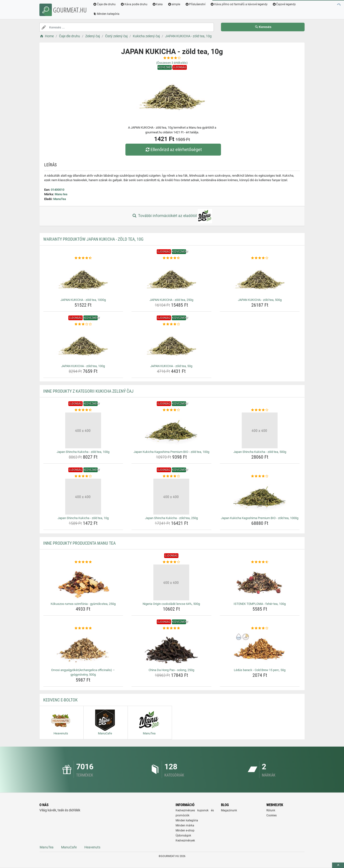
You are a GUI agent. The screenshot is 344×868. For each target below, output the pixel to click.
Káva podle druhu (134, 4)
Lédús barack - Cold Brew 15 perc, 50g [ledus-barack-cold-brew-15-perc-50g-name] (260, 670)
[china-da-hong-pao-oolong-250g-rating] (171, 628)
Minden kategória (106, 14)
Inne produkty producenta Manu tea (79, 543)
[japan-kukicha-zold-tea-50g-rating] (171, 324)
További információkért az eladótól (172, 216)
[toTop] (338, 865)
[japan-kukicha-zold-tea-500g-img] (260, 278)
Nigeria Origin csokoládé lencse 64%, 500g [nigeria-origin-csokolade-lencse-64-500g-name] (171, 604)
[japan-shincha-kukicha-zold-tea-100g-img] (83, 430)
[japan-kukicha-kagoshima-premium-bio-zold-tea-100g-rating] (171, 410)
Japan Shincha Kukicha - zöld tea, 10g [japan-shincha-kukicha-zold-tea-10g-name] (83, 518)
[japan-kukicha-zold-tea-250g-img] (171, 278)
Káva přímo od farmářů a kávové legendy (239, 4)
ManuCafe (69, 847)
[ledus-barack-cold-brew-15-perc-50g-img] (260, 649)
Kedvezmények (185, 841)
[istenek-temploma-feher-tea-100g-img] (260, 582)
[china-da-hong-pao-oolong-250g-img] (171, 649)
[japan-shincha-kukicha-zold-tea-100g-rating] (83, 410)
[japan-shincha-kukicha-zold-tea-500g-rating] (260, 410)
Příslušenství (195, 4)
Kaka (158, 4)
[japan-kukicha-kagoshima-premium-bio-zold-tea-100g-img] (171, 430)
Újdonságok (183, 835)
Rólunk (271, 810)
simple (174, 4)
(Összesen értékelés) (172, 63)
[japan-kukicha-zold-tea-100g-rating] (83, 324)
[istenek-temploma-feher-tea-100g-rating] (260, 562)
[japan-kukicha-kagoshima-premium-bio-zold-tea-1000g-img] (260, 497)
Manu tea (61, 194)
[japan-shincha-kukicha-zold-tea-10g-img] (83, 497)
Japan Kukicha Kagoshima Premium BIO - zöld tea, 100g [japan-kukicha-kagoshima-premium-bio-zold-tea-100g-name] (171, 452)
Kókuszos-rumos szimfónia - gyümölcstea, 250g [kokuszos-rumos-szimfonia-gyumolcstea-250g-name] (83, 604)
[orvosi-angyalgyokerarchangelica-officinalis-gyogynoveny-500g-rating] (83, 628)
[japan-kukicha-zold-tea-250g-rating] (171, 258)
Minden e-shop (185, 830)
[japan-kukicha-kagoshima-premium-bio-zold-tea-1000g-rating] (260, 476)
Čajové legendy (284, 4)
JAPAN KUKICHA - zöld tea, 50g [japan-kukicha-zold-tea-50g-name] (171, 366)
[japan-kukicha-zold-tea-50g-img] (171, 345)
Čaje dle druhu (104, 4)
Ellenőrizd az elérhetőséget (173, 149)
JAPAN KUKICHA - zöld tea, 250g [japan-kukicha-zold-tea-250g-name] (171, 300)
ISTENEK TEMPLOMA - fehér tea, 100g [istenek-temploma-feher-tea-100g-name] (260, 604)
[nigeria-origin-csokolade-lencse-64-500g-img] (171, 582)
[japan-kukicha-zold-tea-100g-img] (83, 345)
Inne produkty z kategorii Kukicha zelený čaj (88, 391)
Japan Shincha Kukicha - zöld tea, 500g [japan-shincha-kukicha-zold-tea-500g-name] (260, 452)
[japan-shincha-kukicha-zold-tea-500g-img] (260, 430)
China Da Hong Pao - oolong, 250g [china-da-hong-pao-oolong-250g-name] (171, 670)
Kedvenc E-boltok (60, 700)
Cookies (271, 815)
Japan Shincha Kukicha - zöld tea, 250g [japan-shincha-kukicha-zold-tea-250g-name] (171, 518)
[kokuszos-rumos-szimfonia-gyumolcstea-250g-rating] (83, 562)
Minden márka (185, 825)
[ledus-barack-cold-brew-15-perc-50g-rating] (260, 628)
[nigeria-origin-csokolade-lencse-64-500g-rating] (171, 562)
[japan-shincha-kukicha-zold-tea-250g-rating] (171, 476)
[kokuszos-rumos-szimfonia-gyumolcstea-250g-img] (83, 582)
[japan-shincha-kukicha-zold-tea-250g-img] (171, 497)
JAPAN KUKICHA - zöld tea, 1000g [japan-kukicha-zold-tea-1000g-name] (83, 300)
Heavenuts (92, 847)
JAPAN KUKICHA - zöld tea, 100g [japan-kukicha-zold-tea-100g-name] (83, 366)
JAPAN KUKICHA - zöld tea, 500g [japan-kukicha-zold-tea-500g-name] (260, 300)
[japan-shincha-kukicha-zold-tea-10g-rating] (83, 476)
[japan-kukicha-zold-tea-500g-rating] (260, 258)
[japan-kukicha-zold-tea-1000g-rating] (83, 258)
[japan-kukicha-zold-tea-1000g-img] (83, 278)
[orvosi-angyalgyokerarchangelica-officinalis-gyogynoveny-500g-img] (83, 649)
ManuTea (60, 199)
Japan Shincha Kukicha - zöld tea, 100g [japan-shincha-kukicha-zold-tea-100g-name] (83, 452)
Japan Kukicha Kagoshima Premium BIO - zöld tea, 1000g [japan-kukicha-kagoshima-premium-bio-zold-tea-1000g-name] (260, 518)
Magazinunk (229, 810)
